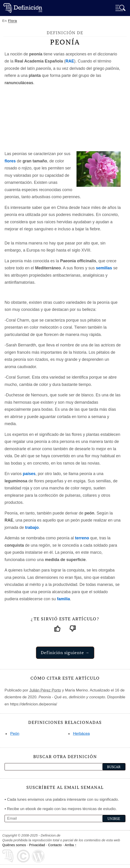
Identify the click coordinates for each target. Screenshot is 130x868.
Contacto (55, 845)
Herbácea (82, 734)
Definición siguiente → (65, 653)
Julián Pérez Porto (45, 690)
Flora (12, 21)
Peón (15, 734)
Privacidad (37, 845)
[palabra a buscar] (45, 767)
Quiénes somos (14, 845)
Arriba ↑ (71, 845)
